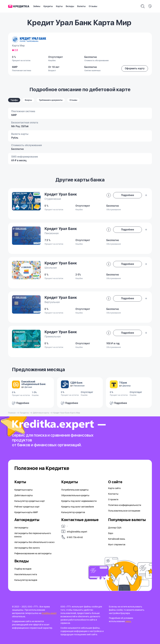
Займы (37, 6)
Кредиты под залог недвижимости (79, 501)
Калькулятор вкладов (26, 580)
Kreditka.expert (49, 613)
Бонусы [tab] (28, 100)
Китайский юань (117, 539)
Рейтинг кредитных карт (27, 507)
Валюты (81, 6)
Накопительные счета (26, 574)
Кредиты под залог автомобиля (78, 507)
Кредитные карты (24, 490)
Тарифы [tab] (14, 100)
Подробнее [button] (128, 195)
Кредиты (48, 6)
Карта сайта (114, 488)
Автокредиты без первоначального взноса (33, 535)
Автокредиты (21, 528)
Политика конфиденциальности (125, 505)
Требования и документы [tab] (51, 100)
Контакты (113, 494)
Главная (12, 413)
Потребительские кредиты (75, 490)
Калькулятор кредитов (73, 512)
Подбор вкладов (23, 569)
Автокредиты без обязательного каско (34, 542)
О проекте (113, 499)
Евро (111, 533)
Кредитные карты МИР (26, 512)
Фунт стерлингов (117, 545)
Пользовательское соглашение (124, 511)
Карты (59, 6)
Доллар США (115, 528)
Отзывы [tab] (73, 100)
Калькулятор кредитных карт (30, 501)
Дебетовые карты (41, 413)
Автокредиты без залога (27, 548)
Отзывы (93, 6)
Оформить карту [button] (135, 68)
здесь (128, 621)
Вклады (70, 6)
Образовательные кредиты (75, 495)
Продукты (24, 413)
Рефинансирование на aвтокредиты (33, 553)
